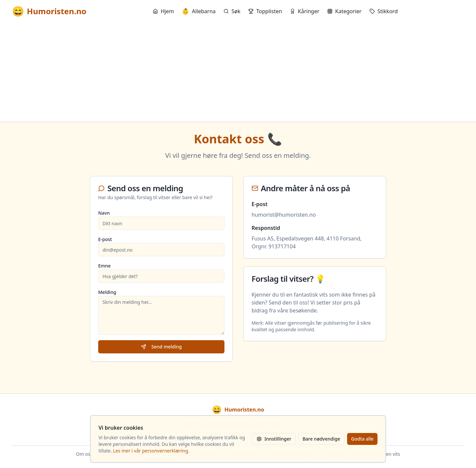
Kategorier (344, 11)
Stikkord (384, 11)
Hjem (163, 11)
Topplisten (265, 11)
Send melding (161, 347)
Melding (107, 292)
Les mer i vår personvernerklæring (151, 451)
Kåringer (305, 11)
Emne (104, 266)
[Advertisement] (238, 72)
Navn (104, 213)
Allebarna (199, 11)
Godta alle (362, 439)
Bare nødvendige (321, 439)
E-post (105, 239)
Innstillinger (274, 439)
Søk (232, 11)
